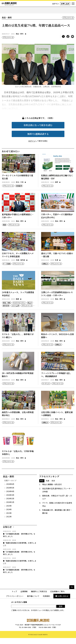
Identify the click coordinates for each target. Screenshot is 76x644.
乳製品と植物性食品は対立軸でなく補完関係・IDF (57, 183)
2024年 (9, 515)
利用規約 (46, 602)
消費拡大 (45, 270)
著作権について (33, 602)
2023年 (9, 519)
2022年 (9, 523)
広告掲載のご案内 (57, 597)
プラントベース (68, 24)
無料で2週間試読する (38, 140)
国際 (58, 188)
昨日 (42, 487)
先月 (53, 487)
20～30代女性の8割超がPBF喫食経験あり (18, 381)
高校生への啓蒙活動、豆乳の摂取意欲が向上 (18, 420)
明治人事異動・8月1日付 (52, 490)
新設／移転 (7, 309)
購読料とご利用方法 (39, 597)
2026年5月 (10, 494)
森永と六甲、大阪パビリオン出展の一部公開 (57, 261)
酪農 (19, 305)
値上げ (30, 309)
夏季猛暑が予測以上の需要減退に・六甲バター (18, 222)
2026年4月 (10, 497)
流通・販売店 (22, 266)
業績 (4, 231)
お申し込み (65, 4)
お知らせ (7, 533)
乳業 (58, 266)
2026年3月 (10, 501)
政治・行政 (21, 188)
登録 (61, 612)
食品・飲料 (20, 40)
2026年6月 (10, 490)
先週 (48, 487)
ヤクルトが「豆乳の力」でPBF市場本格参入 (18, 459)
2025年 (9, 512)
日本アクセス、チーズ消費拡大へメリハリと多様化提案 (18, 261)
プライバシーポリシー (15, 602)
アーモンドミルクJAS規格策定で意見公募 (18, 183)
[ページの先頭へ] (72, 593)
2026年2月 (10, 504)
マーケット (46, 390)
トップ (14, 597)
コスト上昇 (15, 312)
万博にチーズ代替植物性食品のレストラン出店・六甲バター (57, 300)
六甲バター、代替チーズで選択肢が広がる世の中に (57, 222)
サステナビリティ (19, 309)
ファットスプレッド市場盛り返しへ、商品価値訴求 (56, 381)
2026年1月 (10, 508)
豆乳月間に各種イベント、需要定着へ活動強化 (57, 420)
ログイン (56, 4)
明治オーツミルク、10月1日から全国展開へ (57, 342)
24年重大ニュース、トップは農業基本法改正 (18, 300)
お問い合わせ (62, 602)
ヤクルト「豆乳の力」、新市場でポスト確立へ (18, 342)
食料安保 (6, 312)
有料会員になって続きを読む (38, 131)
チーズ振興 (7, 270)
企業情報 (24, 597)
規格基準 (19, 192)
